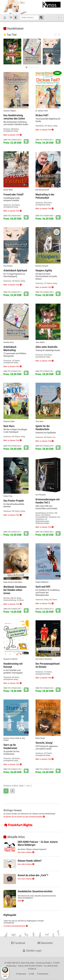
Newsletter (45, 943)
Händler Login (32, 951)
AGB (32, 974)
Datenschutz (43, 974)
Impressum (21, 974)
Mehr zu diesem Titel (11, 135)
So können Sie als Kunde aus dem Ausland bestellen (24, 817)
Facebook (18, 943)
